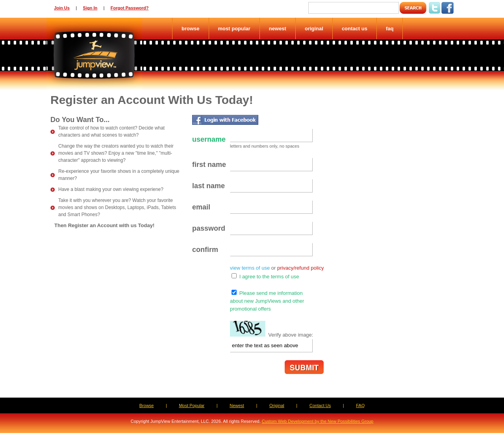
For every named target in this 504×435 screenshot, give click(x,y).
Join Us (62, 8)
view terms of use (250, 268)
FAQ (390, 29)
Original (314, 29)
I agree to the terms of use (269, 277)
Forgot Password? (130, 8)
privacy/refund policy (301, 268)
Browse (191, 29)
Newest (278, 29)
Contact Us (355, 29)
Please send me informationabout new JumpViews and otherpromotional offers (267, 301)
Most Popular (234, 29)
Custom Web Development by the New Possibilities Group (318, 421)
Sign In (90, 8)
